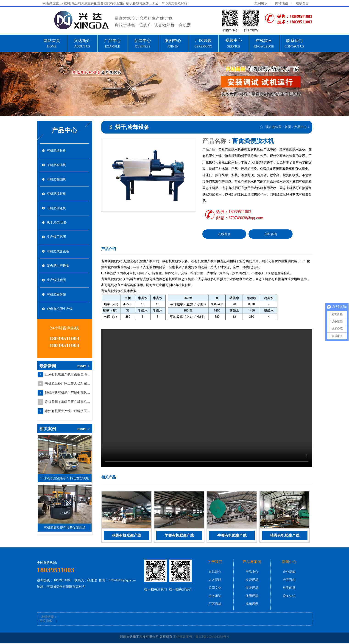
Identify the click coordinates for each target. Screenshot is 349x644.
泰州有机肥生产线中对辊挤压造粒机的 (68, 420)
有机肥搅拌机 (56, 197)
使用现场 (252, 597)
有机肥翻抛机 (56, 181)
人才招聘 (215, 581)
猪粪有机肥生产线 (285, 535)
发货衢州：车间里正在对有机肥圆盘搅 (68, 411)
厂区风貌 (215, 605)
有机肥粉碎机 (56, 166)
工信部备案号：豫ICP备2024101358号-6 (201, 638)
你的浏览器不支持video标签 (207, 398)
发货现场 (252, 581)
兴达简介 (215, 573)
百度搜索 (46, 622)
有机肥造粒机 (56, 151)
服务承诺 (215, 597)
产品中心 (301, 127)
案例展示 (261, 3)
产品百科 (289, 581)
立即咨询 (271, 234)
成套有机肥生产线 (60, 318)
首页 (288, 127)
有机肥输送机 (56, 212)
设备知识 (289, 597)
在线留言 (302, 3)
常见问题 (289, 589)
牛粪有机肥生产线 (232, 535)
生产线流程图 (56, 287)
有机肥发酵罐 (56, 302)
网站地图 (282, 3)
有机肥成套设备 (58, 257)
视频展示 (252, 605)
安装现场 (252, 589)
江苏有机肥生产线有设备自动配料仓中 (68, 383)
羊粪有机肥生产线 (179, 535)
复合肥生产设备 (58, 272)
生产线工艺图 (56, 242)
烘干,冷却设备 (57, 227)
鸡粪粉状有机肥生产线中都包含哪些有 (68, 402)
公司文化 (215, 589)
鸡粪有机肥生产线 (126, 535)
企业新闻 (289, 573)
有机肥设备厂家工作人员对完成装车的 (68, 393)
